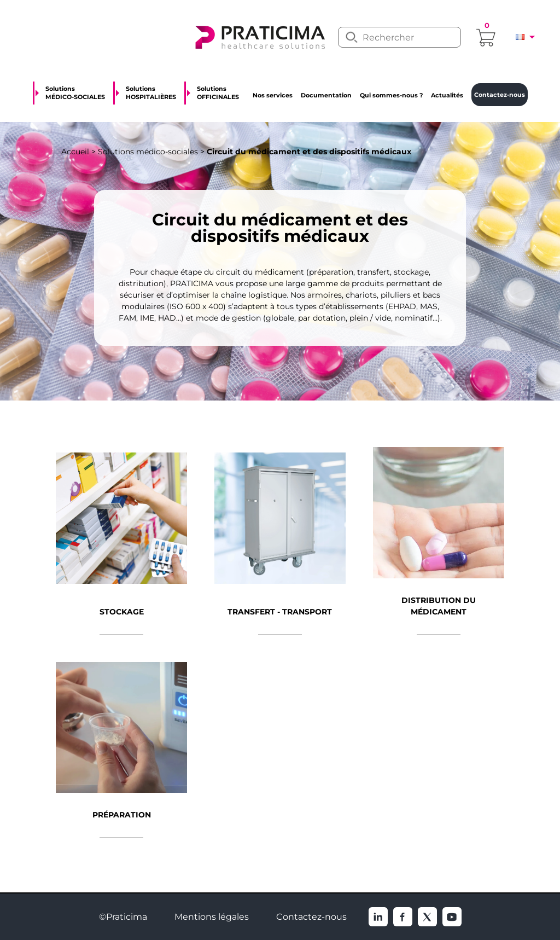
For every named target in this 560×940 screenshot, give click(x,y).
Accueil (75, 152)
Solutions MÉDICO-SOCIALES (75, 93)
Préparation (122, 815)
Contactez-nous (311, 917)
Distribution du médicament (439, 606)
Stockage (122, 612)
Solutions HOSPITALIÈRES (151, 93)
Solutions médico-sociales (148, 152)
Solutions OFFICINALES (218, 93)
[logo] (259, 36)
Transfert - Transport (280, 612)
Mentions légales (212, 917)
